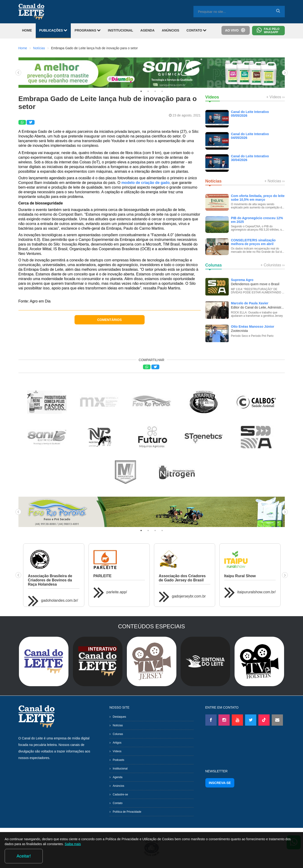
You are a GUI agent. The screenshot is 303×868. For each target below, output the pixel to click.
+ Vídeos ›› (276, 97)
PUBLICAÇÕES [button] (53, 30)
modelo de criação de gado (146, 183)
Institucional (120, 769)
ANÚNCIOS (171, 30)
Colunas (118, 734)
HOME (27, 30)
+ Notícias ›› (275, 181)
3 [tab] (155, 91)
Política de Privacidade (127, 812)
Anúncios (119, 786)
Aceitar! (279, 856)
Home (23, 48)
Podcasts (119, 760)
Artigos (117, 743)
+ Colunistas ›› (273, 265)
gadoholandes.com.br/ (60, 600)
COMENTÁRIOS (109, 320)
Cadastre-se (120, 794)
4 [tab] (162, 91)
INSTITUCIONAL (121, 30)
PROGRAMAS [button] (87, 30)
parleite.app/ (117, 592)
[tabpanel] (152, 73)
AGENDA (148, 30)
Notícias (39, 48)
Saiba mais (118, 857)
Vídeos (117, 751)
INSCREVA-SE (220, 783)
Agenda (118, 777)
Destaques (119, 717)
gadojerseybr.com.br (189, 596)
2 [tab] (148, 91)
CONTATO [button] (196, 30)
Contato (118, 803)
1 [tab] (141, 91)
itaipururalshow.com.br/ (257, 592)
